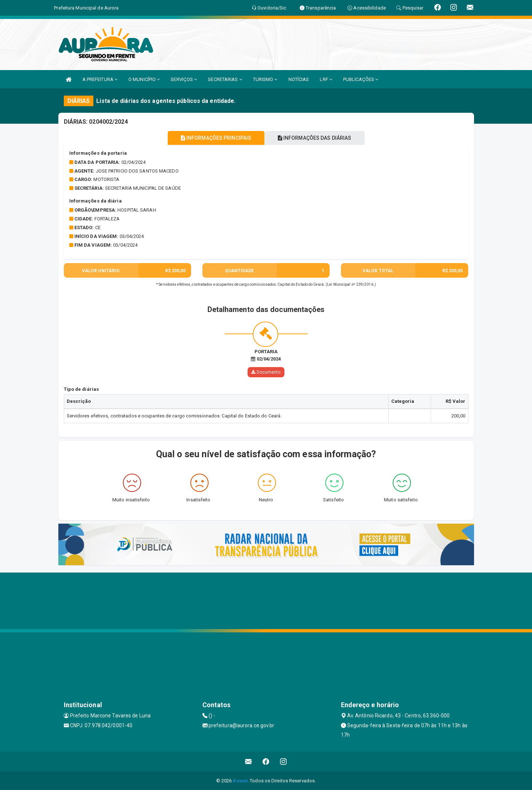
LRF (326, 79)
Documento (266, 372)
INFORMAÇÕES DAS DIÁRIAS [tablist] (317, 138)
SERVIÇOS (184, 79)
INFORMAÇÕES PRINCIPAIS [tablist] (214, 138)
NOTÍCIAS (299, 79)
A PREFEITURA (100, 79)
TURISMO (265, 79)
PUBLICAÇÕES (361, 79)
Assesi (240, 781)
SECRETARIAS (225, 79)
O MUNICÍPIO (144, 79)
